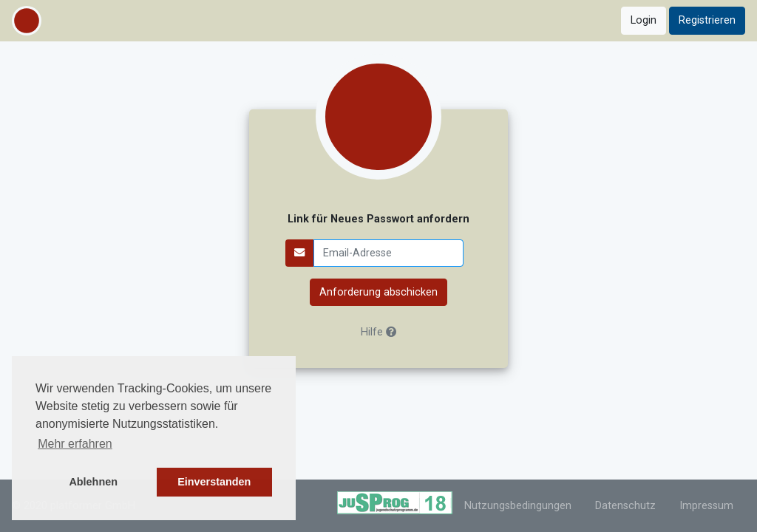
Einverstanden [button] (214, 482)
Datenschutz (625, 506)
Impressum (706, 506)
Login (644, 20)
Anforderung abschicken (378, 292)
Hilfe (378, 332)
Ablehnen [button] (93, 482)
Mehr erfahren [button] (75, 444)
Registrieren (707, 20)
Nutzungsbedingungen (518, 506)
